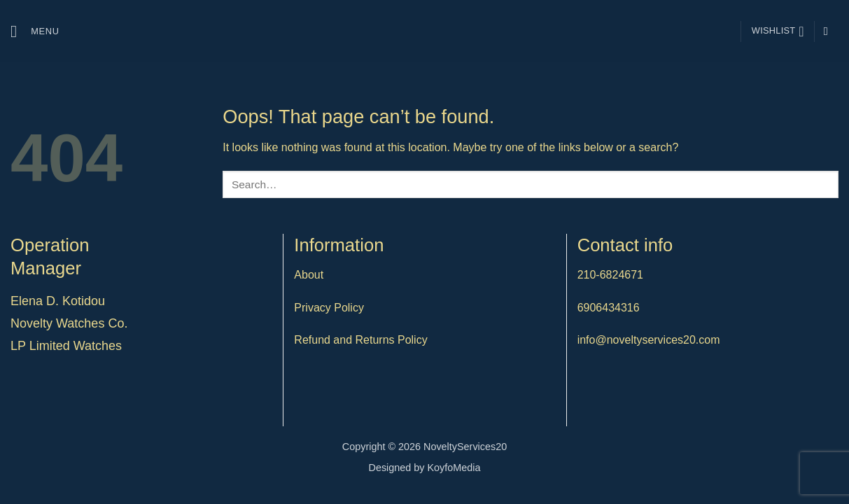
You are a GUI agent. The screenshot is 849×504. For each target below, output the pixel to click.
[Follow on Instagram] (829, 31)
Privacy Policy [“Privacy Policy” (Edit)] (329, 308)
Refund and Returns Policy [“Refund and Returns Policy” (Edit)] (360, 340)
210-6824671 (610, 275)
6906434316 (609, 308)
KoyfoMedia (454, 468)
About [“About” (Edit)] (309, 275)
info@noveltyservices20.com (649, 340)
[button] (35, 31)
